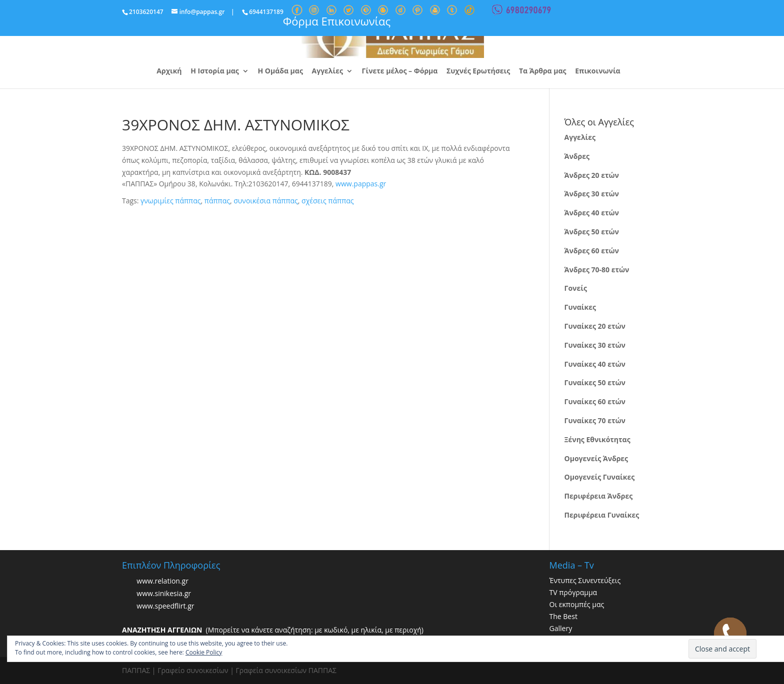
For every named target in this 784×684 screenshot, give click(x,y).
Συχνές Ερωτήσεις (478, 71)
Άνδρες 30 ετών (592, 194)
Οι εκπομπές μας (577, 604)
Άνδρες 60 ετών (592, 251)
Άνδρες (577, 156)
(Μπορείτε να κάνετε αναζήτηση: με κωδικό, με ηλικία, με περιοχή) (273, 630)
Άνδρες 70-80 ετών (597, 270)
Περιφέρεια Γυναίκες (602, 515)
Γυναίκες (580, 307)
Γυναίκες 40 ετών (595, 364)
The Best (563, 616)
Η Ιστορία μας (215, 71)
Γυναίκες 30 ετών (595, 345)
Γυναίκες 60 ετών (595, 401)
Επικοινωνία (597, 71)
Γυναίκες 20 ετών (595, 326)
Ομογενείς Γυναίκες (600, 477)
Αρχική (169, 71)
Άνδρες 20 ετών (592, 175)
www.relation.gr (162, 581)
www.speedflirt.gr (165, 606)
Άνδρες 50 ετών (592, 232)
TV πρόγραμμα (573, 592)
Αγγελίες (327, 71)
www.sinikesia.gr (164, 594)
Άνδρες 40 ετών (592, 213)
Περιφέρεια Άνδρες (599, 496)
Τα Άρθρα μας (543, 71)
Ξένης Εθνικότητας (597, 439)
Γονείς (576, 288)
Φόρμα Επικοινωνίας (337, 21)
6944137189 (266, 12)
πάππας (217, 201)
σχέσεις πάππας (327, 201)
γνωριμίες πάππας (170, 201)
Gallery (561, 628)
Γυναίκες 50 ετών (595, 382)
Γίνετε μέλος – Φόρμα (400, 71)
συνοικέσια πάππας (266, 201)
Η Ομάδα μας (280, 71)
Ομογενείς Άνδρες (596, 458)
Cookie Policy (204, 652)
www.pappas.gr (361, 184)
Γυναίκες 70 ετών (595, 420)
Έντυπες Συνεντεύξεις (585, 580)
